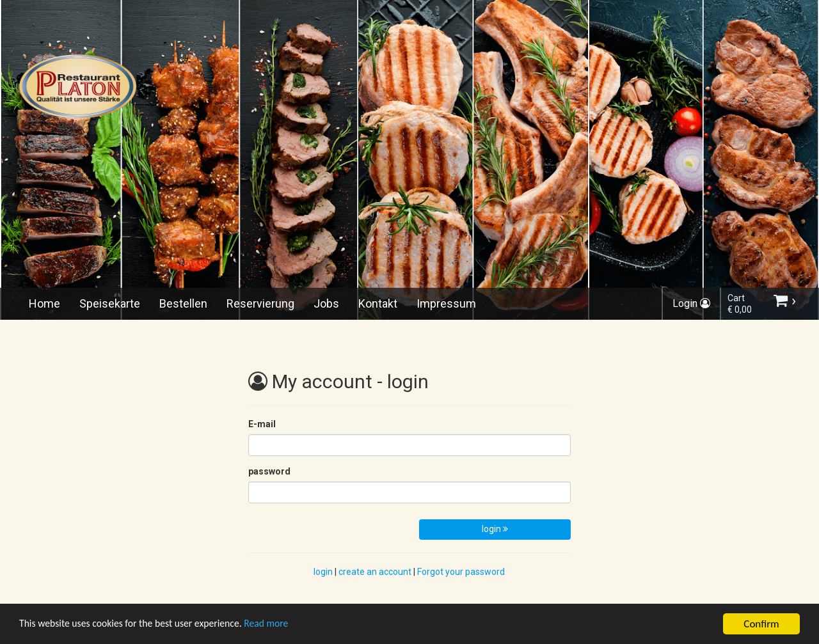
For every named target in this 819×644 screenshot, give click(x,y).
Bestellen (183, 303)
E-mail (262, 424)
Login (691, 303)
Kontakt (378, 303)
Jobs (326, 303)
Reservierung (260, 303)
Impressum (446, 303)
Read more (287, 625)
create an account (375, 572)
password (269, 471)
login (495, 529)
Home (44, 303)
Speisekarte (110, 303)
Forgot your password (461, 572)
